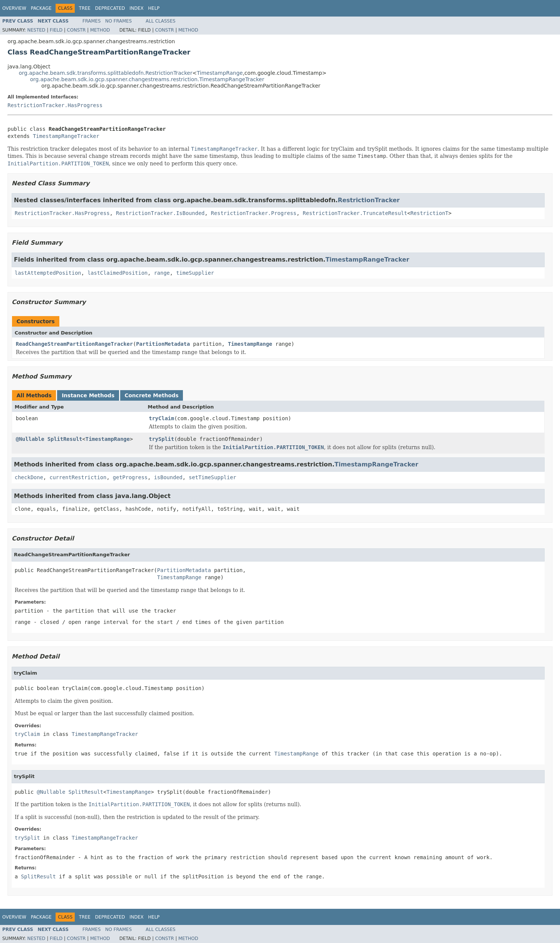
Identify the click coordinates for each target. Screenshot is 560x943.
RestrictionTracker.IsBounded (160, 213)
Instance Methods (88, 395)
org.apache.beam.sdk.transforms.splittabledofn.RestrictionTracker (106, 73)
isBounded (168, 477)
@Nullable (30, 439)
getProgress (130, 477)
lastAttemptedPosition (48, 273)
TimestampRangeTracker (66, 136)
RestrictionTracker (369, 200)
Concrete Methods (152, 395)
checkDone (29, 477)
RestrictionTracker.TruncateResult (355, 213)
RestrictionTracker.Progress (254, 213)
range (162, 273)
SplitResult (65, 439)
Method (100, 30)
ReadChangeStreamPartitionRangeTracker (74, 344)
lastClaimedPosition (118, 273)
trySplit (161, 439)
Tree (85, 8)
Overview (14, 8)
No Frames (118, 21)
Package (41, 8)
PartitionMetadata (163, 344)
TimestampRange (220, 73)
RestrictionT (429, 213)
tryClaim (161, 418)
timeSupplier (195, 273)
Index (137, 8)
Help (154, 8)
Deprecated (110, 8)
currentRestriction (78, 477)
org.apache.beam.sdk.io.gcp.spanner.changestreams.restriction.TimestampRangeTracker (147, 79)
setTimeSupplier (213, 477)
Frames (92, 21)
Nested (36, 30)
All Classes (161, 21)
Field (56, 30)
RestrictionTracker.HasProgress (55, 105)
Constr (76, 30)
